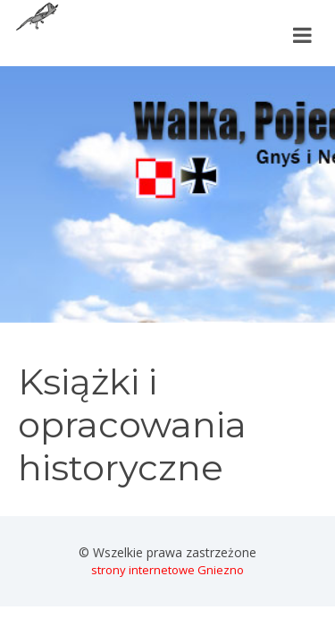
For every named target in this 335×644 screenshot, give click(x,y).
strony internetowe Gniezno (167, 570)
